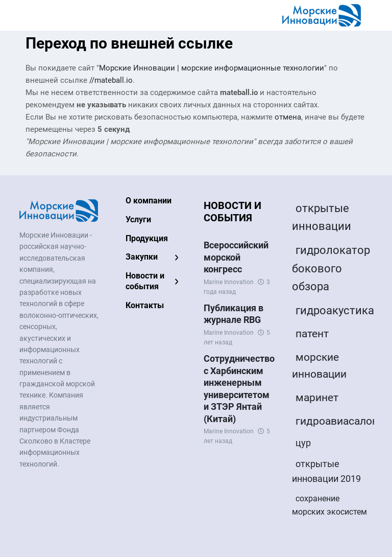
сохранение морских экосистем (329, 505)
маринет (317, 398)
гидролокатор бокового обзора (331, 268)
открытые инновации (322, 217)
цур (303, 443)
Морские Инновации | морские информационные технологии (212, 68)
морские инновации (319, 366)
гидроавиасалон (337, 421)
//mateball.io (111, 80)
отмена (288, 117)
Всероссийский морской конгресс (236, 257)
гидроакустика (335, 310)
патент (312, 334)
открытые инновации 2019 (326, 471)
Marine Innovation (229, 282)
